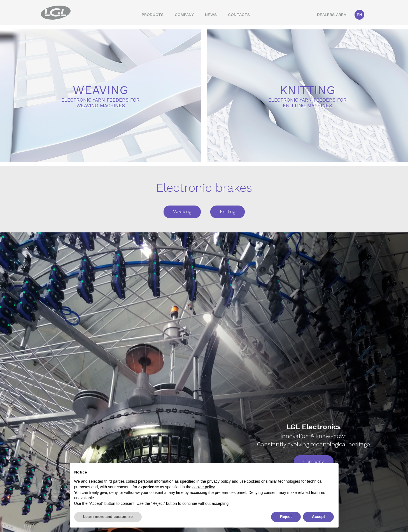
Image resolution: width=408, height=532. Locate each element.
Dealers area (332, 15)
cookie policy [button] (203, 487)
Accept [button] (319, 517)
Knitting (228, 212)
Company (184, 15)
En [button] (359, 15)
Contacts (239, 15)
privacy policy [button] (219, 481)
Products (153, 15)
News (211, 15)
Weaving (182, 212)
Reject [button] (286, 517)
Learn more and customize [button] (108, 517)
